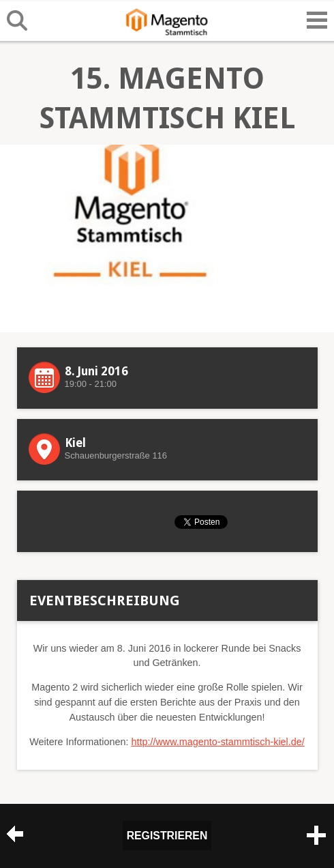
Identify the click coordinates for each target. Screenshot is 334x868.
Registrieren (167, 836)
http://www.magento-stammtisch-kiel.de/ (217, 742)
